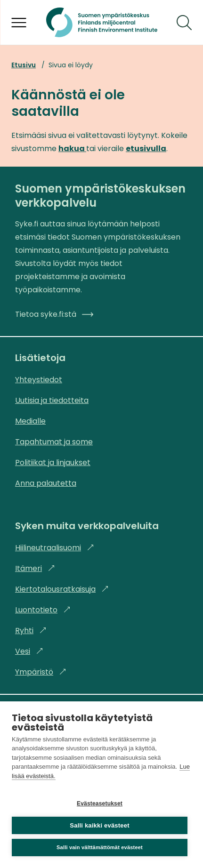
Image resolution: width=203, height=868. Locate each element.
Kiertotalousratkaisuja (62, 589)
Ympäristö (41, 672)
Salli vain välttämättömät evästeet (100, 847)
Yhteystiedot (39, 380)
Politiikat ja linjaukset (53, 462)
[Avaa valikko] (19, 23)
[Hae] (184, 23)
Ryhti (31, 631)
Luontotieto (43, 610)
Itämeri (35, 568)
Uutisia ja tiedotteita (52, 400)
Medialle (30, 421)
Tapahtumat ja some (54, 442)
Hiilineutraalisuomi (55, 548)
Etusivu (24, 65)
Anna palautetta (46, 483)
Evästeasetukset (100, 804)
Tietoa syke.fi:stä (54, 314)
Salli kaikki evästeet (99, 825)
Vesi (29, 651)
